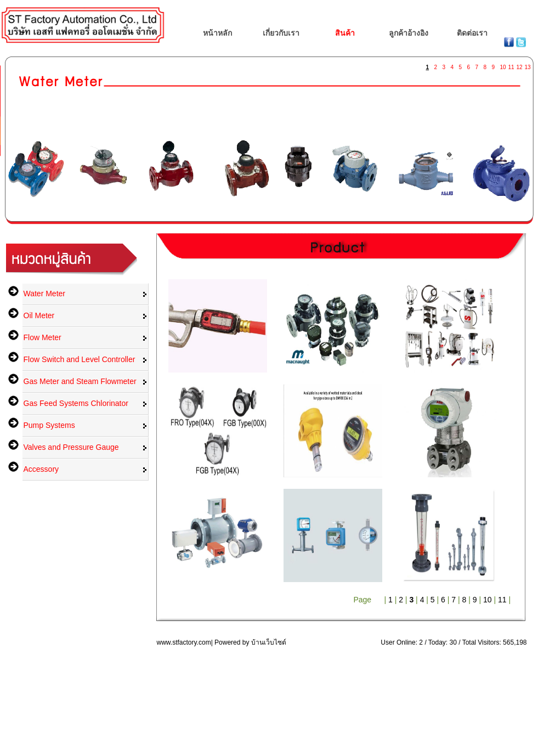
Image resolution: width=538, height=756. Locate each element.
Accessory (41, 469)
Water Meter (45, 294)
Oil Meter (39, 315)
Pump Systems (49, 425)
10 (503, 65)
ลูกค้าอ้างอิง (409, 33)
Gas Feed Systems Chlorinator (76, 403)
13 (528, 65)
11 (511, 65)
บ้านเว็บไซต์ (269, 642)
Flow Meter (43, 337)
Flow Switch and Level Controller (80, 359)
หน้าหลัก (217, 33)
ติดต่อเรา (472, 33)
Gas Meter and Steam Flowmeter (80, 381)
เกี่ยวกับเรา (281, 33)
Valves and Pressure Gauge (71, 447)
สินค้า (345, 33)
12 (519, 65)
